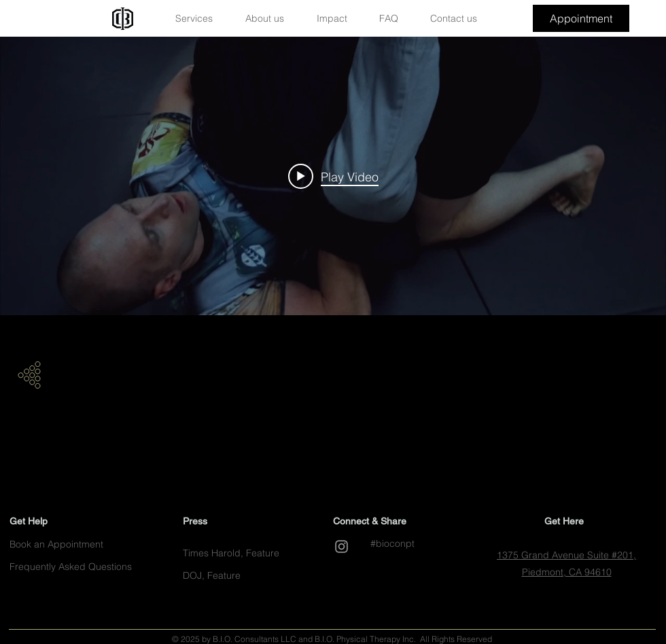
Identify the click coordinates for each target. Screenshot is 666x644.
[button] (201, 19)
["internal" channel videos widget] (333, 176)
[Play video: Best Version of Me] (333, 176)
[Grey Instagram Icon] (341, 547)
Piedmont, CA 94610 (567, 572)
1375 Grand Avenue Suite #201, (566, 555)
